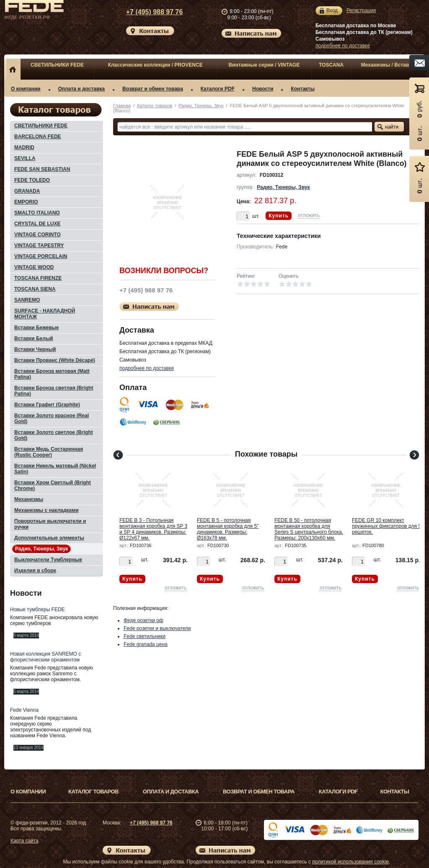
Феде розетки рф (143, 620)
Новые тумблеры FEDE (37, 610)
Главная (122, 106)
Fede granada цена (146, 644)
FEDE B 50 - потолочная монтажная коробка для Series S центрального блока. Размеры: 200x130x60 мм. (309, 529)
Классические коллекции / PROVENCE (155, 65)
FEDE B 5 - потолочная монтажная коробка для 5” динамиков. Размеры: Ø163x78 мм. (228, 529)
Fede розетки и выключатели (157, 628)
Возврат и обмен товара (153, 89)
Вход (332, 11)
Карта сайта (25, 841)
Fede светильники (145, 636)
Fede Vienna (24, 710)
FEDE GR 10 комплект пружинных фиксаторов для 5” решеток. (387, 526)
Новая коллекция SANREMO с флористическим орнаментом (45, 657)
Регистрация (361, 10)
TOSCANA (331, 65)
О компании (26, 89)
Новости (263, 89)
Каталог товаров (155, 106)
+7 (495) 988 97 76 (147, 12)
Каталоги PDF (218, 89)
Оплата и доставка (82, 89)
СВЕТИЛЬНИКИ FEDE (57, 65)
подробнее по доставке (343, 46)
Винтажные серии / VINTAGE (264, 65)
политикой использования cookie (350, 862)
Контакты (303, 89)
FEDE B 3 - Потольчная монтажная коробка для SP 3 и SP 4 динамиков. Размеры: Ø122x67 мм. (153, 529)
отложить (309, 215)
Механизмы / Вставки (388, 65)
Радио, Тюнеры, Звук (201, 106)
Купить (279, 216)
